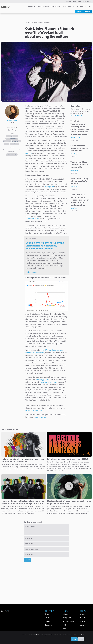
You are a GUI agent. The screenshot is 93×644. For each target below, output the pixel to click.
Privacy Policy (67, 618)
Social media (7, 141)
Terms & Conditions (69, 621)
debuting (29, 153)
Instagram (83, 625)
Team (84, 2)
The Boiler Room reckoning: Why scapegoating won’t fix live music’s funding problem (80, 200)
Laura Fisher (74, 208)
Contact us (49, 625)
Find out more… (31, 272)
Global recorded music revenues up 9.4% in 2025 (79, 148)
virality (7, 144)
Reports (32, 7)
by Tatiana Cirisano (12, 120)
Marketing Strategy (12, 155)
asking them (49, 187)
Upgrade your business (83, 12)
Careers (48, 621)
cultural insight (16, 141)
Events (47, 614)
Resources (81, 7)
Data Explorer (43, 7)
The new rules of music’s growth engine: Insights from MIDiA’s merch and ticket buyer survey (80, 129)
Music (16, 136)
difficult (47, 380)
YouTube (83, 618)
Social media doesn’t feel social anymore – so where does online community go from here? (23, 502)
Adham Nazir (74, 170)
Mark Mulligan (75, 154)
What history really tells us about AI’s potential (79, 181)
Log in (89, 2)
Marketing (9, 136)
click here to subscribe (34, 411)
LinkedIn (83, 614)
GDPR (64, 625)
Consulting (56, 7)
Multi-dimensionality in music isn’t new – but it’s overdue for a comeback (23, 460)
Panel (79, 2)
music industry (15, 144)
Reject (81, 639)
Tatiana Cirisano (75, 137)
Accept (74, 639)
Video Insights (69, 7)
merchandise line (33, 219)
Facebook (83, 621)
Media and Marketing (12, 139)
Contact (69, 2)
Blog (90, 7)
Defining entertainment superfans (45, 246)
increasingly (40, 380)
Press (74, 2)
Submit (27, 560)
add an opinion (41, 417)
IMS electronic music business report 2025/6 (68, 459)
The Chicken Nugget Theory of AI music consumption (80, 165)
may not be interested (49, 382)
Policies (65, 614)
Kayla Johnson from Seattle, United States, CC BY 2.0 (18, 100)
